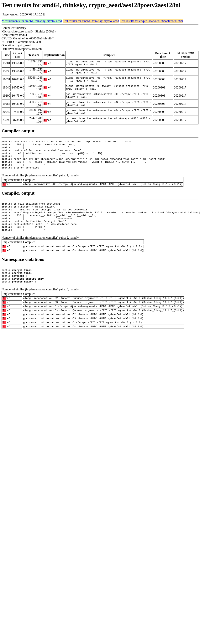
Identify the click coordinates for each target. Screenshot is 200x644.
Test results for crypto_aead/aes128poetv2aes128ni (151, 21)
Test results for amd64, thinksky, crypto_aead (91, 21)
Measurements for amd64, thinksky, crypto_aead (32, 21)
